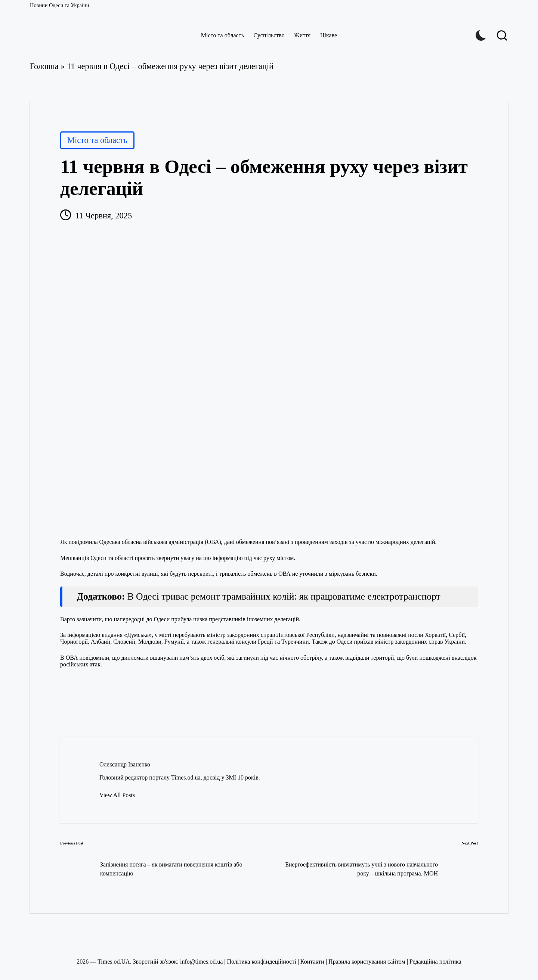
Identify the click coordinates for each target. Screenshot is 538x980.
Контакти (312, 962)
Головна (44, 66)
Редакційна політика (435, 962)
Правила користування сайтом (367, 962)
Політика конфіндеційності (261, 962)
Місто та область (97, 140)
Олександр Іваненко (125, 764)
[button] (117, 795)
